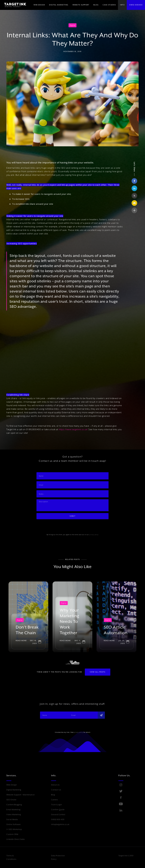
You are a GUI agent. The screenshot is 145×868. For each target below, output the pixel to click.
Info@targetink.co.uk (60, 824)
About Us (55, 785)
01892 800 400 (58, 819)
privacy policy (98, 540)
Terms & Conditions (11, 857)
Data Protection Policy (58, 857)
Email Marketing (13, 810)
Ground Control (58, 814)
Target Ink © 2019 (126, 856)
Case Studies (109, 5)
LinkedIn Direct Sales (16, 839)
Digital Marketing (14, 790)
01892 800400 (136, 5)
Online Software (14, 824)
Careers (55, 800)
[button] (59, 5)
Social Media (12, 819)
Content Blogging (14, 805)
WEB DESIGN (39, 5)
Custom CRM (12, 834)
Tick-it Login (57, 805)
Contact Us (56, 790)
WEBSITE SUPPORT (81, 5)
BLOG (96, 5)
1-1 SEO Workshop (14, 829)
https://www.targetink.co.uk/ (73, 429)
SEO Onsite (11, 800)
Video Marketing (14, 814)
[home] (13, 5)
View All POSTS (97, 674)
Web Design (12, 785)
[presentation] (52, 530)
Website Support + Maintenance (21, 795)
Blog (53, 795)
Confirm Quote (58, 810)
